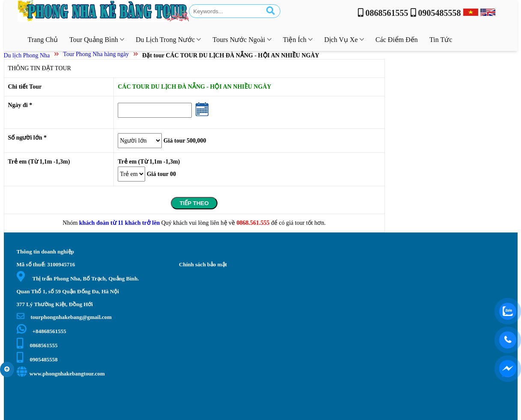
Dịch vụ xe (344, 40)
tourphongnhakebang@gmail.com (64, 317)
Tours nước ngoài (242, 40)
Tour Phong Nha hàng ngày (96, 54)
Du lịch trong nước (168, 40)
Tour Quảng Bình (97, 40)
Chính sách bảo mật (203, 264)
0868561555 (37, 345)
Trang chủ (43, 40)
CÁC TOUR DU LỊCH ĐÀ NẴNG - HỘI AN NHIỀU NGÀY (194, 87)
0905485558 (37, 359)
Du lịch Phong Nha (27, 55)
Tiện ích (298, 40)
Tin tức (441, 40)
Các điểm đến (397, 40)
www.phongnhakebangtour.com (61, 374)
